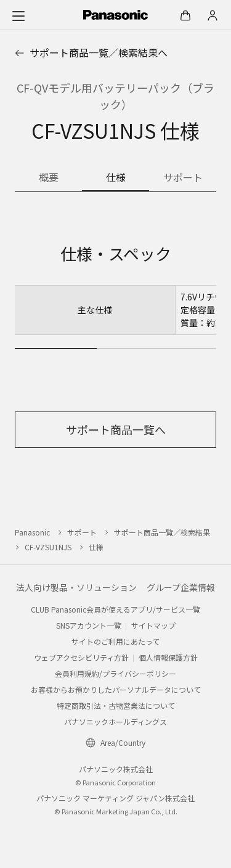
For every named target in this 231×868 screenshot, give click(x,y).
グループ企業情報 (181, 587)
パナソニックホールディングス (115, 721)
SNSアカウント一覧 (89, 625)
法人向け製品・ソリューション (76, 587)
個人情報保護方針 (168, 657)
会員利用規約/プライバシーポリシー (115, 673)
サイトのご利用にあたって (115, 641)
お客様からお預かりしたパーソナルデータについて (116, 689)
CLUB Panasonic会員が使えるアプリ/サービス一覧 (115, 609)
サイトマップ (153, 625)
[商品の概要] (48, 178)
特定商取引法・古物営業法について (116, 705)
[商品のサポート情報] (183, 178)
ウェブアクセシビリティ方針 (81, 657)
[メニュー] (18, 15)
